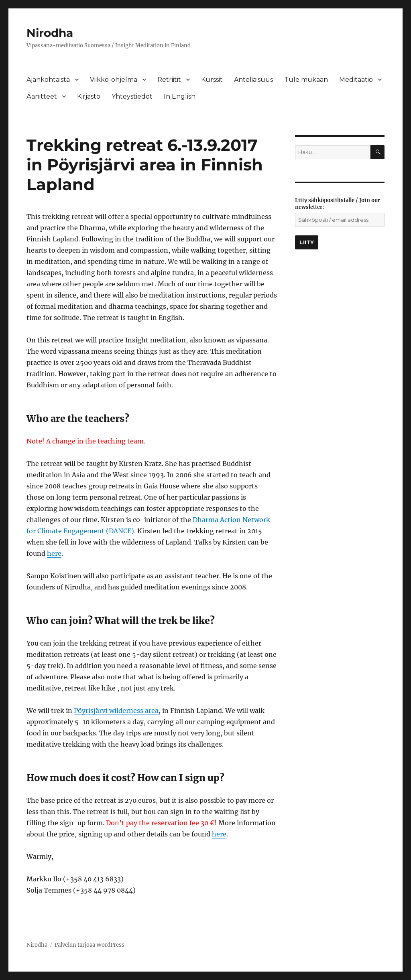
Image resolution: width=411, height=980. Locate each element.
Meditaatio (356, 80)
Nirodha (50, 33)
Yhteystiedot (132, 96)
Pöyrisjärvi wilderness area (116, 711)
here (54, 553)
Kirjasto (89, 96)
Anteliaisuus (253, 80)
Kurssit (212, 80)
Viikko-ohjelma (114, 80)
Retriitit (169, 80)
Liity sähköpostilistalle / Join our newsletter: (338, 204)
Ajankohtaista (48, 80)
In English (180, 96)
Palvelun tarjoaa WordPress (90, 945)
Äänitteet (42, 96)
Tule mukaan (306, 80)
